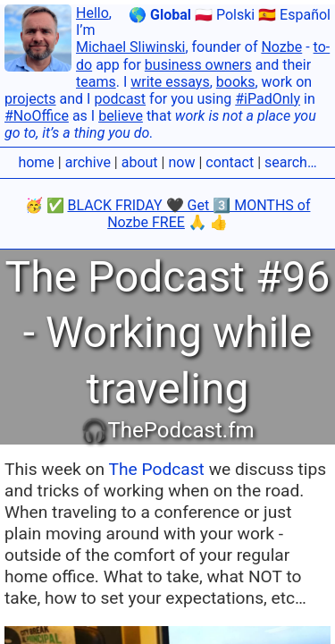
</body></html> (167, 322)
